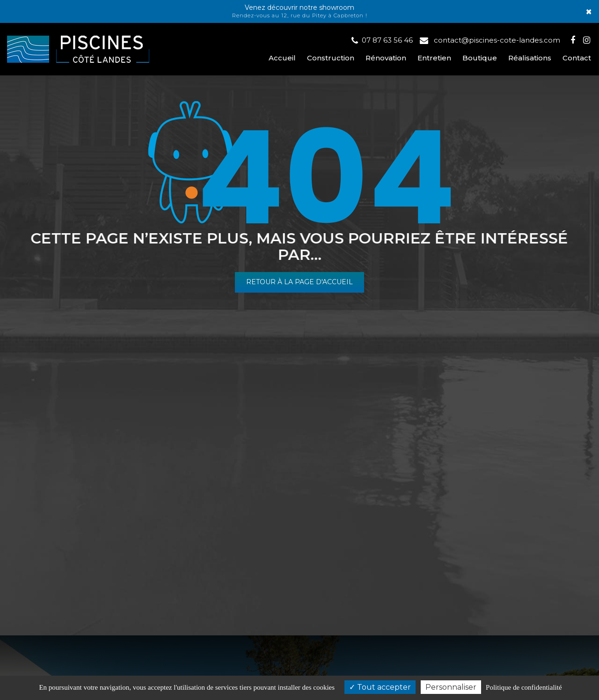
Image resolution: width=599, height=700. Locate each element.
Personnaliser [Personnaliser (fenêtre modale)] (451, 687)
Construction (331, 58)
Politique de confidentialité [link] (524, 687)
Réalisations (530, 58)
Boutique (480, 58)
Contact (577, 58)
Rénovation (386, 58)
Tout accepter (380, 687)
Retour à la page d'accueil (299, 282)
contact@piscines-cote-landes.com (490, 40)
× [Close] (589, 12)
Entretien (434, 58)
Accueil (282, 58)
